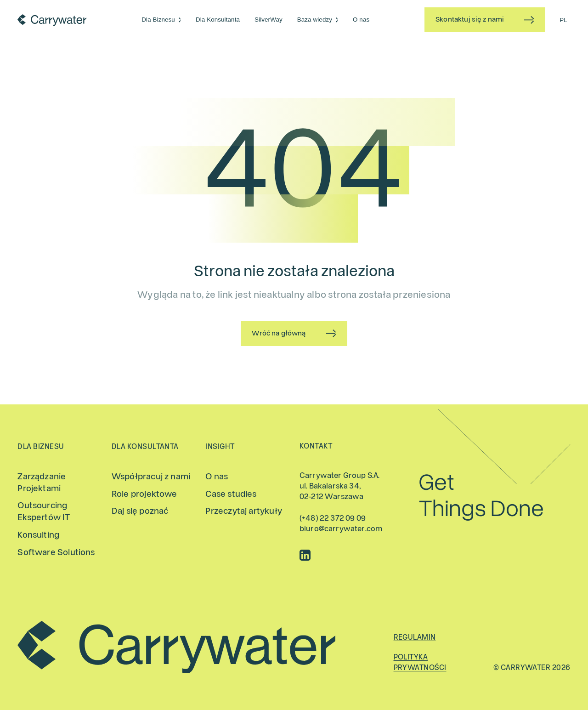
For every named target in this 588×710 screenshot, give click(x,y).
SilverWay (269, 20)
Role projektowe (144, 494)
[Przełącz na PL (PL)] (563, 20)
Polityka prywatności (420, 662)
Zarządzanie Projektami (42, 483)
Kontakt (316, 446)
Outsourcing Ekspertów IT (44, 512)
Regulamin (415, 637)
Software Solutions (56, 553)
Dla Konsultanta (218, 20)
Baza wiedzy (315, 20)
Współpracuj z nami (151, 477)
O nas (361, 20)
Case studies (231, 494)
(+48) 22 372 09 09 (333, 518)
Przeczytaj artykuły (243, 511)
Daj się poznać (140, 511)
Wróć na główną (279, 333)
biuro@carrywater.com (341, 529)
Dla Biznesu (158, 20)
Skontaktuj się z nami (470, 20)
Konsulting (38, 535)
